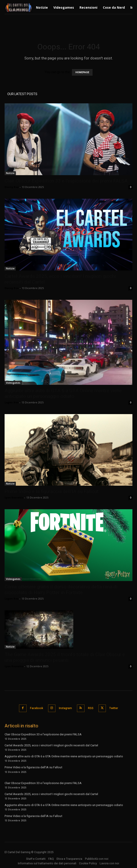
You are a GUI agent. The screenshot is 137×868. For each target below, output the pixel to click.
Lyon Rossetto (14, 497)
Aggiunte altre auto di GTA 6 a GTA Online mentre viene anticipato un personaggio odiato (63, 393)
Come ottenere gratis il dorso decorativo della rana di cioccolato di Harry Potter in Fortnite (61, 590)
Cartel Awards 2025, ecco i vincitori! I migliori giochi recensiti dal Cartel (51, 745)
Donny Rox (12, 187)
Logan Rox (11, 402)
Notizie (10, 173)
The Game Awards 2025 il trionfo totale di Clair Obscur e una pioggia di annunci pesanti (65, 657)
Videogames (13, 383)
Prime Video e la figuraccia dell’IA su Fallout (52, 491)
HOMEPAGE (82, 72)
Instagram (65, 708)
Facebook (37, 708)
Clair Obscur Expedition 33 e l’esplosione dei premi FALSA (66, 181)
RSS (91, 708)
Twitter (114, 708)
